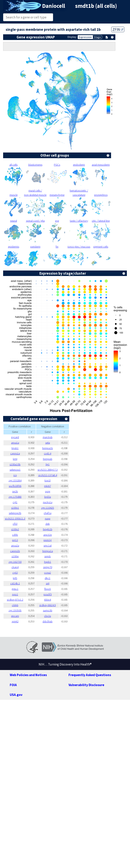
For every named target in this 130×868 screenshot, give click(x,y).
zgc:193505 (15, 610)
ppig (48, 491)
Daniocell (54, 6)
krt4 (15, 459)
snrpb (48, 556)
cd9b (15, 535)
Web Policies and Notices (28, 675)
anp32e (48, 535)
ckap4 (15, 567)
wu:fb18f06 (15, 486)
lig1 (48, 464)
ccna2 (48, 573)
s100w (15, 556)
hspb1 (48, 562)
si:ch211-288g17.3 (48, 470)
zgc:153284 (15, 480)
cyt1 (15, 502)
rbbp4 (48, 600)
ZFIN (118, 29)
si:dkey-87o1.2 (15, 600)
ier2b (15, 491)
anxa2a (15, 546)
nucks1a (48, 502)
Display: (72, 37)
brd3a (48, 497)
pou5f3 (48, 594)
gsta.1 (15, 589)
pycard (15, 437)
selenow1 (15, 470)
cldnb (15, 605)
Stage (97, 37)
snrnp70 (48, 567)
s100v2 (15, 529)
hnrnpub (48, 459)
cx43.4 (48, 453)
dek (48, 524)
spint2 (15, 621)
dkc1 (48, 578)
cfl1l (15, 524)
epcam (15, 616)
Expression (85, 37)
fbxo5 (48, 589)
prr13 (15, 540)
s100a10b (15, 464)
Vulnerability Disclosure (86, 685)
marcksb (48, 437)
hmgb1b (48, 529)
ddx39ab (48, 621)
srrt (48, 583)
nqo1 (15, 594)
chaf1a (48, 513)
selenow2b (15, 513)
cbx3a (48, 616)
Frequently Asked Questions (90, 675)
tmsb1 (15, 448)
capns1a (15, 453)
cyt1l (15, 573)
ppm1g (48, 540)
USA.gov (16, 695)
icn (15, 475)
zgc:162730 (15, 562)
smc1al (48, 546)
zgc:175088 (15, 497)
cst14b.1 (15, 583)
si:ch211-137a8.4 (48, 475)
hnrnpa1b (48, 448)
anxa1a (15, 443)
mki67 (48, 486)
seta (48, 443)
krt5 (15, 578)
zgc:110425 (48, 508)
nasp (48, 518)
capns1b (15, 551)
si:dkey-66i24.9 (48, 605)
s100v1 (15, 508)
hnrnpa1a (48, 551)
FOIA (13, 685)
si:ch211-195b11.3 (15, 518)
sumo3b (48, 610)
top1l (48, 480)
